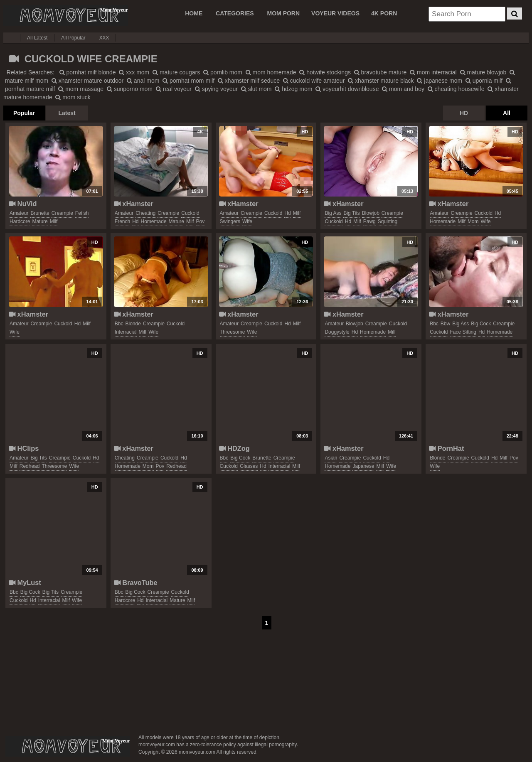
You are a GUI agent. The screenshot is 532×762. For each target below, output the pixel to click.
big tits (351, 213)
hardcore (20, 221)
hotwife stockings (325, 72)
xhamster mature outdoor (87, 81)
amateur (19, 213)
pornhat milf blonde (88, 72)
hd (135, 221)
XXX (104, 38)
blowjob (371, 213)
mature (40, 221)
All (507, 113)
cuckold (190, 213)
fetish (82, 213)
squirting (388, 221)
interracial (126, 332)
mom (473, 221)
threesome (233, 332)
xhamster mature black (381, 81)
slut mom (256, 89)
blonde (133, 324)
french (122, 221)
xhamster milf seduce (249, 81)
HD (464, 113)
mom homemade (271, 72)
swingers (230, 221)
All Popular (73, 38)
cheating (145, 213)
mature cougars (176, 72)
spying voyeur (216, 89)
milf (54, 221)
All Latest (37, 38)
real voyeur (174, 89)
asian (331, 458)
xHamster (134, 204)
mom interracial (433, 72)
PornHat (446, 448)
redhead (30, 466)
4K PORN (384, 13)
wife (247, 221)
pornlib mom (223, 72)
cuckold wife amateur (314, 81)
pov (201, 221)
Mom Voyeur (66, 15)
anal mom (143, 81)
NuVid (23, 204)
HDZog (234, 448)
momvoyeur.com (68, 746)
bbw (445, 324)
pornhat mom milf (188, 81)
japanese (363, 466)
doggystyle (337, 332)
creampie (62, 213)
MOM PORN (284, 13)
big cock (481, 324)
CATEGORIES (235, 13)
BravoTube (136, 583)
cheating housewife (456, 89)
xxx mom (134, 72)
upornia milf (484, 81)
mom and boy (403, 89)
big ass (333, 213)
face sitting (463, 332)
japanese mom (440, 81)
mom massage (81, 89)
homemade (154, 221)
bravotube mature (381, 72)
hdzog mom (293, 89)
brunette (40, 213)
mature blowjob (483, 72)
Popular (24, 113)
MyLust (25, 583)
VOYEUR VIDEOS (335, 13)
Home (194, 13)
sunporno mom (130, 89)
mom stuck (73, 97)
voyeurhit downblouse (347, 89)
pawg (369, 221)
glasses (249, 466)
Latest (67, 113)
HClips (24, 448)
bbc (119, 324)
